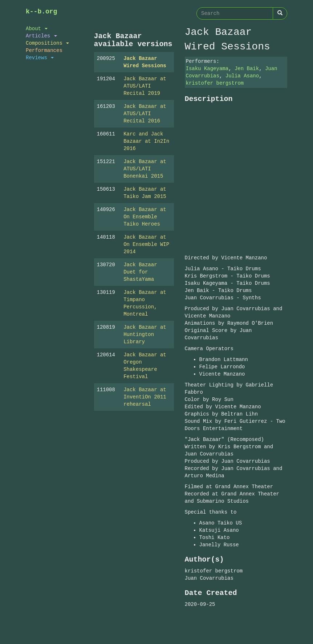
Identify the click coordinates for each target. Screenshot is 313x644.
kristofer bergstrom (215, 83)
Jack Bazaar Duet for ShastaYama (140, 272)
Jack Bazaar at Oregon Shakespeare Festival (145, 366)
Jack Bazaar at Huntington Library (145, 334)
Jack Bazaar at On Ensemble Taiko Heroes (145, 217)
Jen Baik (247, 68)
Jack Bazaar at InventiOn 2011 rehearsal (145, 397)
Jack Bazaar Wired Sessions (145, 62)
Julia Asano (242, 76)
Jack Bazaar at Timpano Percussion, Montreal (145, 303)
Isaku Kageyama (207, 68)
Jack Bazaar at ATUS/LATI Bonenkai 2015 (145, 169)
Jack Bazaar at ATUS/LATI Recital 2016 (145, 114)
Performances (44, 50)
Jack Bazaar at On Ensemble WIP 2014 (146, 244)
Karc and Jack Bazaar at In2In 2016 (146, 141)
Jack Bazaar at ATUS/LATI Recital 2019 (145, 86)
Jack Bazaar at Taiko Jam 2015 (145, 193)
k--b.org (41, 12)
